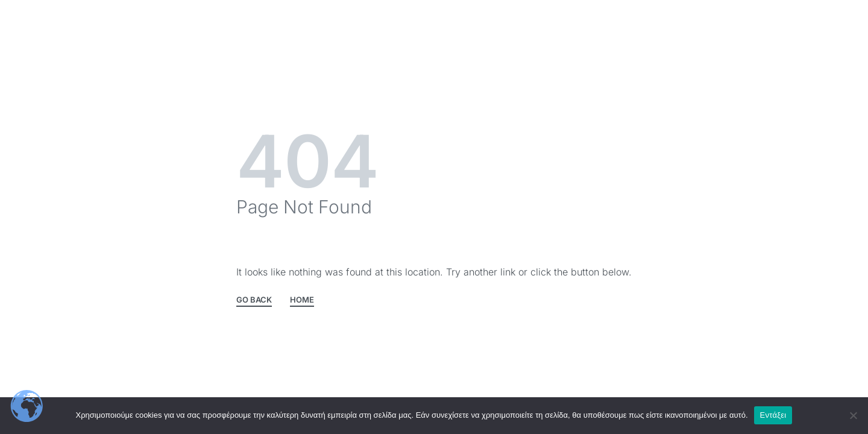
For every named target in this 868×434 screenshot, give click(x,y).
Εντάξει (773, 415)
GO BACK (254, 300)
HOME (302, 300)
